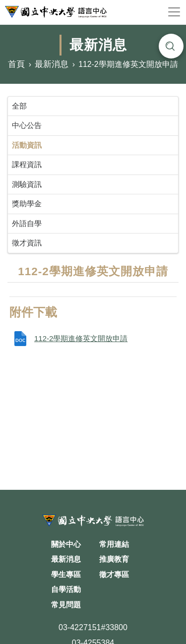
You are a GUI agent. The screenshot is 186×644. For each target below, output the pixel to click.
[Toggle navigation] (174, 12)
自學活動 (66, 589)
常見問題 (66, 605)
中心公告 (27, 125)
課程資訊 (27, 164)
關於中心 (66, 544)
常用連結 (114, 544)
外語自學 (27, 223)
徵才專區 (114, 574)
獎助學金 (27, 204)
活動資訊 (27, 145)
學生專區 (66, 574)
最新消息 (52, 65)
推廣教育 (114, 559)
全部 (19, 106)
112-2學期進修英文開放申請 (81, 338)
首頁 (16, 65)
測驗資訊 (27, 184)
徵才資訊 (27, 243)
